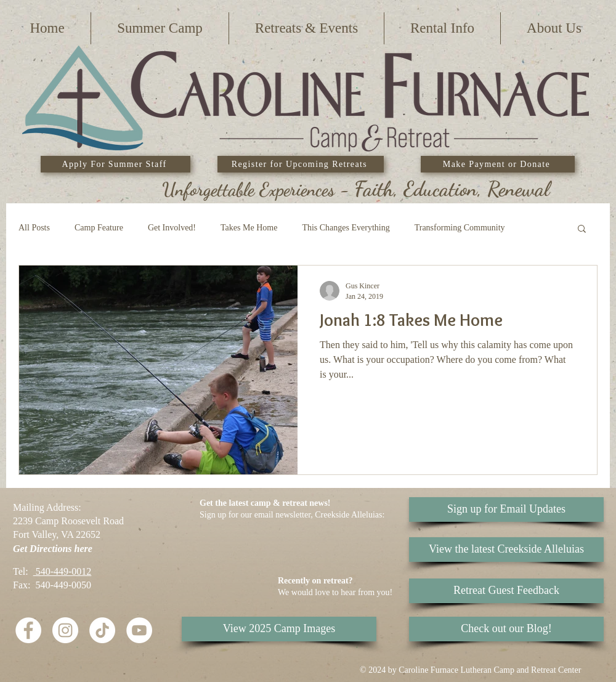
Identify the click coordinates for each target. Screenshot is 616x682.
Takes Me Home (249, 228)
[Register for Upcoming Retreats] (301, 164)
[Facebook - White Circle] (28, 630)
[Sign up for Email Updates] (506, 509)
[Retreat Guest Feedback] (506, 591)
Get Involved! (172, 228)
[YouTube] (139, 630)
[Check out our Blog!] (506, 629)
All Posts (34, 228)
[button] (160, 28)
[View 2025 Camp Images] (279, 629)
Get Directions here (53, 549)
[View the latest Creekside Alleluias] (506, 550)
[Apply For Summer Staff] (115, 164)
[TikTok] (102, 630)
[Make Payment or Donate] (498, 164)
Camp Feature (99, 228)
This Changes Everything (346, 228)
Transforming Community (460, 228)
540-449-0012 (63, 571)
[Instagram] (65, 630)
